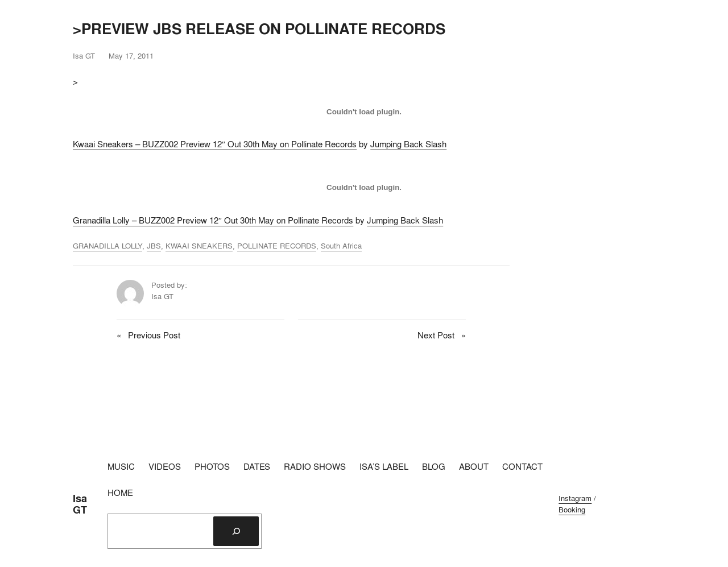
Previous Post (154, 335)
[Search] (236, 531)
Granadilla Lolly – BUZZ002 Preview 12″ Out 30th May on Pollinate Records (213, 220)
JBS (154, 246)
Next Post (436, 335)
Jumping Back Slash (408, 144)
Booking (572, 510)
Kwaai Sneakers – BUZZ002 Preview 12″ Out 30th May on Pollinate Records (215, 144)
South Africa (341, 246)
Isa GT (80, 504)
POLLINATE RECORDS (277, 246)
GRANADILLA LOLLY (107, 246)
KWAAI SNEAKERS (199, 246)
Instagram (575, 498)
